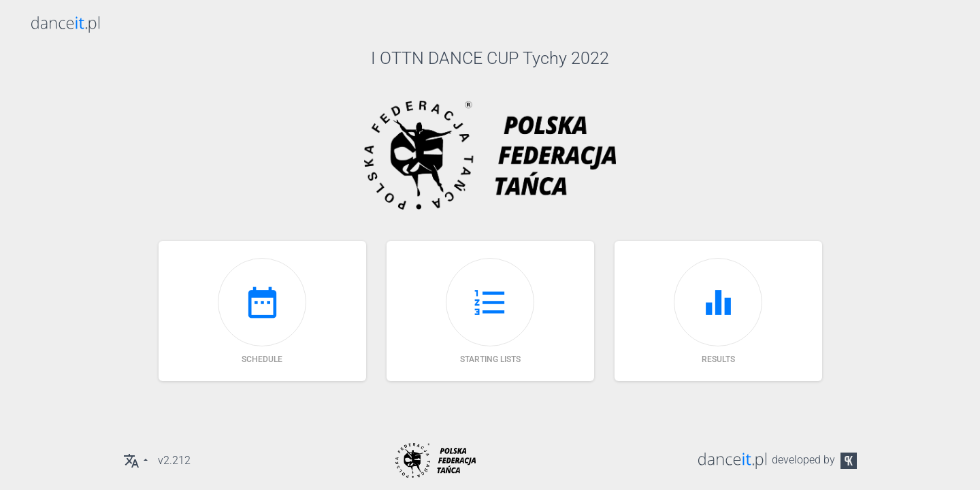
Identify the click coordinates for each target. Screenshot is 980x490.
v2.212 (174, 460)
